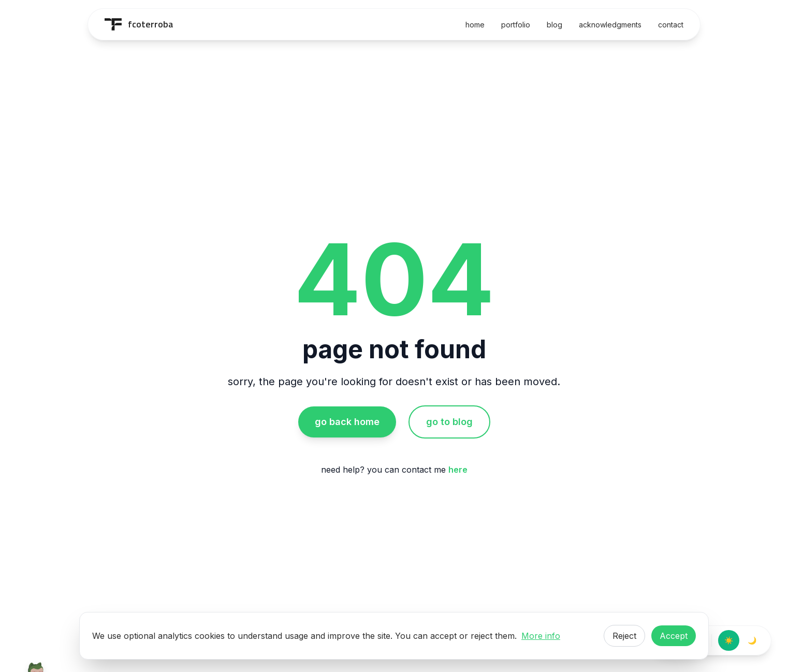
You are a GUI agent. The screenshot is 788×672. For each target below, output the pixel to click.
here (458, 470)
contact (671, 25)
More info (541, 636)
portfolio (516, 25)
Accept (674, 636)
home (475, 25)
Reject (624, 636)
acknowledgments (610, 25)
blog (554, 25)
